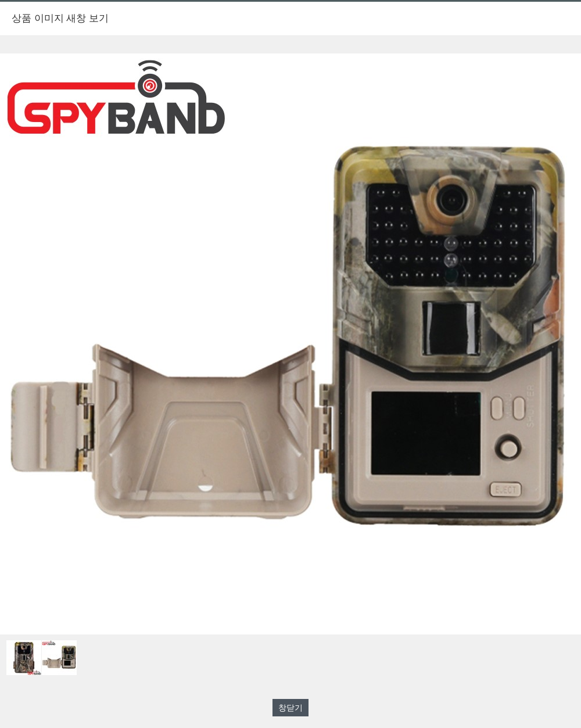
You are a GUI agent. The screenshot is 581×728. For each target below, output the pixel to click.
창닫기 (290, 708)
